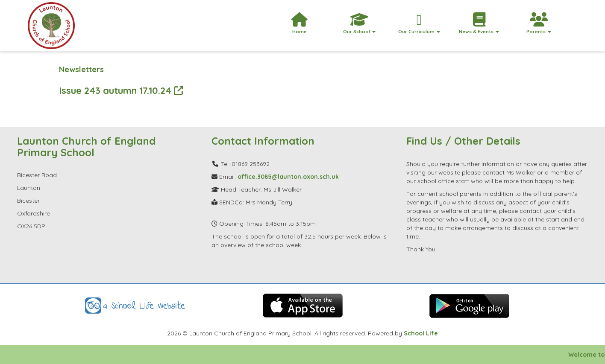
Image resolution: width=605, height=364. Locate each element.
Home (300, 24)
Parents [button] (539, 24)
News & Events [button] (479, 24)
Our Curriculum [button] (419, 24)
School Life (421, 333)
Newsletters (81, 69)
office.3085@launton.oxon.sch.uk (288, 177)
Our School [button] (359, 24)
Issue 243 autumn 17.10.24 (121, 90)
